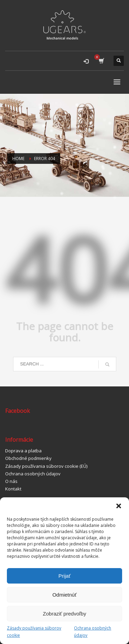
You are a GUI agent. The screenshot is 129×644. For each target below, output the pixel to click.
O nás (11, 481)
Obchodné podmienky (28, 458)
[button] (119, 506)
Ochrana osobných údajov (93, 631)
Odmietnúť (64, 595)
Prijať (65, 576)
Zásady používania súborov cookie (34, 631)
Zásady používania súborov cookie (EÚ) (46, 466)
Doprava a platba (23, 451)
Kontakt (13, 489)
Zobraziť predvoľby (65, 614)
